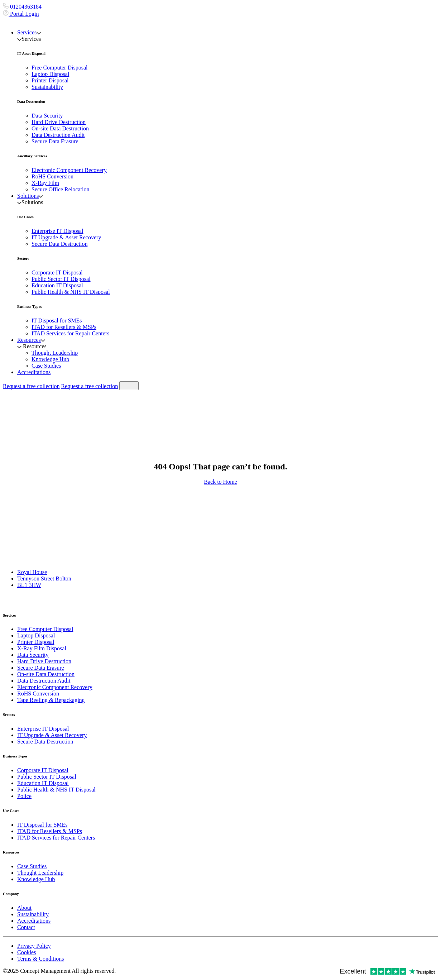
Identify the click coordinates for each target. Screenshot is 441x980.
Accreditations (34, 372)
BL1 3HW (29, 585)
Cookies (27, 952)
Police (24, 796)
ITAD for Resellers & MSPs (64, 327)
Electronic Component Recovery (69, 170)
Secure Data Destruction (59, 244)
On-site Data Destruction (60, 128)
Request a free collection (31, 386)
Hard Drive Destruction (59, 122)
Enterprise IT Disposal (57, 231)
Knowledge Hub (50, 359)
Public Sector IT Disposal (61, 279)
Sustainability (47, 87)
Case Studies (46, 366)
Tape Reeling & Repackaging (51, 700)
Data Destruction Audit (58, 135)
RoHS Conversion (52, 176)
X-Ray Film (45, 183)
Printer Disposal (50, 80)
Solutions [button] (30, 196)
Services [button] (29, 32)
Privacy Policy (34, 946)
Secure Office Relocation (60, 189)
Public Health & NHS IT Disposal (71, 292)
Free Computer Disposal (59, 68)
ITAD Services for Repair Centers (70, 333)
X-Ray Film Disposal (42, 648)
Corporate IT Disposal (57, 273)
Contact (26, 927)
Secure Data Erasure (55, 141)
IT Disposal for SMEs (57, 321)
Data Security (47, 116)
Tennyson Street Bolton (44, 579)
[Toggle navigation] (129, 386)
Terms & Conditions (40, 959)
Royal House (32, 572)
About (24, 908)
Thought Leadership (55, 353)
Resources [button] (31, 340)
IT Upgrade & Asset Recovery (66, 237)
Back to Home (220, 482)
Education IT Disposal (57, 285)
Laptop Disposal (50, 74)
